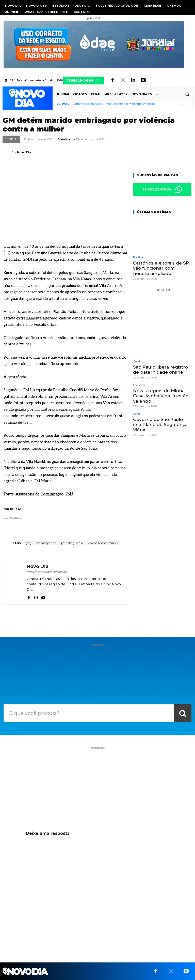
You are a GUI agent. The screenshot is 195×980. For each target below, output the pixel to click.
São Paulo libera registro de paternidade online (160, 370)
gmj (29, 543)
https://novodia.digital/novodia (47, 572)
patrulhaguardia (72, 543)
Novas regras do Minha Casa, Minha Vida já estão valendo (161, 396)
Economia (140, 385)
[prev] (181, 104)
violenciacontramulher (103, 543)
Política (138, 258)
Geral (136, 362)
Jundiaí (11, 139)
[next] (189, 104)
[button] (187, 94)
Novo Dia (24, 152)
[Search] (183, 713)
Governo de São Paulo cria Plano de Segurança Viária (160, 425)
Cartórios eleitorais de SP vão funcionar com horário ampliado (114, 104)
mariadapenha (46, 543)
